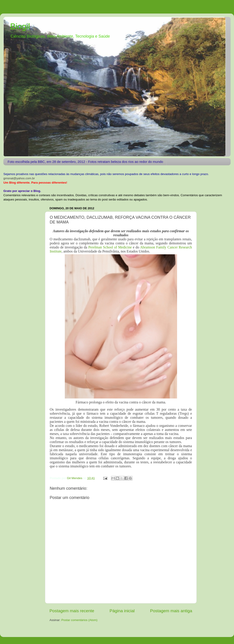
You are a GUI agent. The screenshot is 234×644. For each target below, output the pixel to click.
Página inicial (122, 611)
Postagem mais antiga (171, 611)
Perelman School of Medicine (110, 247)
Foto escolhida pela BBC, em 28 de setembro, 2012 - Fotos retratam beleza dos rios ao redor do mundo (85, 162)
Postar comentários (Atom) (80, 620)
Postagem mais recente (72, 611)
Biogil (20, 26)
